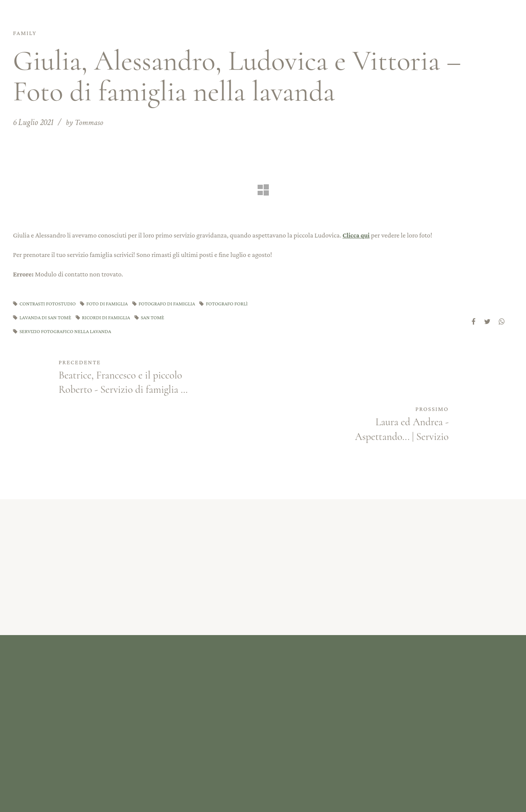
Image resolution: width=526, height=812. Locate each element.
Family (27, 33)
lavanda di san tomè (102, 317)
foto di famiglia (112, 303)
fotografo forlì (42, 317)
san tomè (215, 317)
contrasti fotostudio (49, 303)
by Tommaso (85, 122)
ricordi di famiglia (166, 317)
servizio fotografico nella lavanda (68, 332)
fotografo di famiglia (175, 303)
